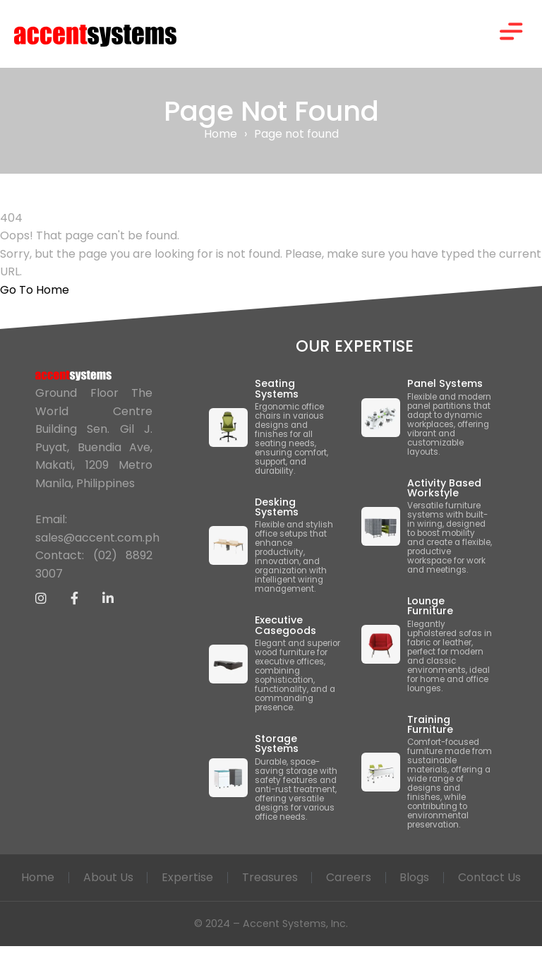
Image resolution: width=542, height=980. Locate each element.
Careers (395, 879)
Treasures (315, 879)
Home (221, 135)
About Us (153, 879)
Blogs (461, 879)
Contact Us (271, 911)
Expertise (233, 879)
